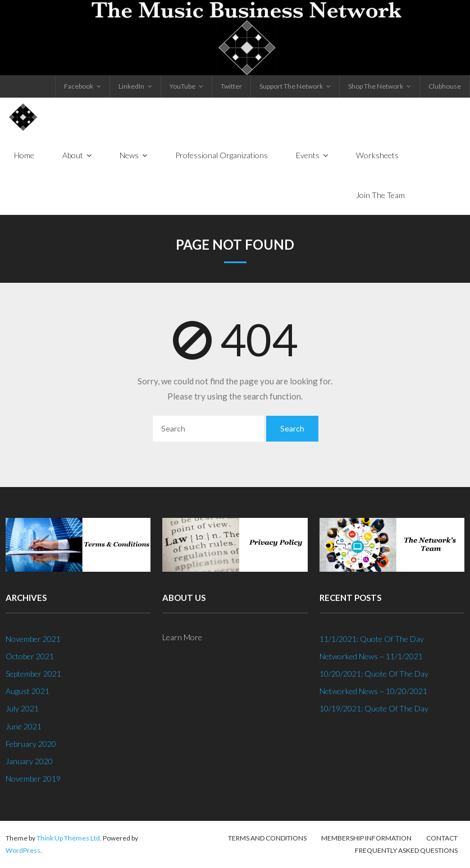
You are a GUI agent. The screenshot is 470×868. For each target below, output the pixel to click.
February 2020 (31, 744)
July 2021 (22, 708)
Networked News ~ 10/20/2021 (373, 691)
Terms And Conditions (267, 838)
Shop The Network (376, 86)
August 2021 (28, 691)
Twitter (231, 86)
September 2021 (33, 674)
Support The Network (291, 86)
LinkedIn (131, 86)
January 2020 (29, 761)
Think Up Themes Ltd (68, 838)
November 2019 (33, 779)
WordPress (23, 850)
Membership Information (366, 838)
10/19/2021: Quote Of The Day (374, 708)
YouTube (182, 86)
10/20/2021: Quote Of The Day (374, 674)
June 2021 (24, 726)
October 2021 (30, 656)
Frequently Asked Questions (406, 850)
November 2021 (33, 639)
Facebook (79, 86)
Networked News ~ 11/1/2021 (371, 656)
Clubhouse (445, 86)
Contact (442, 838)
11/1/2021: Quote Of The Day (372, 639)
